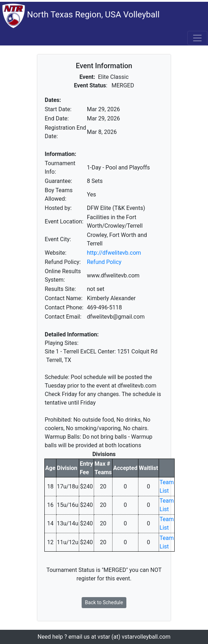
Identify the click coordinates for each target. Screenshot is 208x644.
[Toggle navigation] (197, 38)
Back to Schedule (104, 602)
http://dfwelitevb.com (114, 253)
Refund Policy (104, 262)
